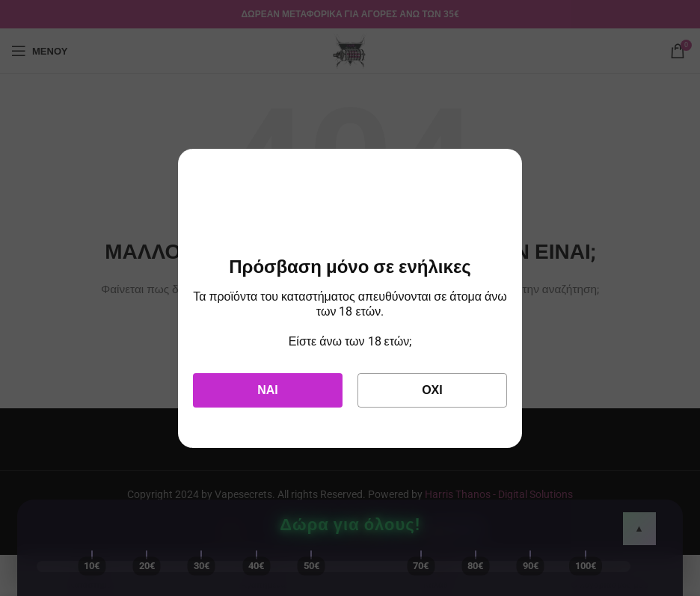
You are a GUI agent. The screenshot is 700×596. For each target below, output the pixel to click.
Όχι (432, 390)
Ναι (268, 390)
